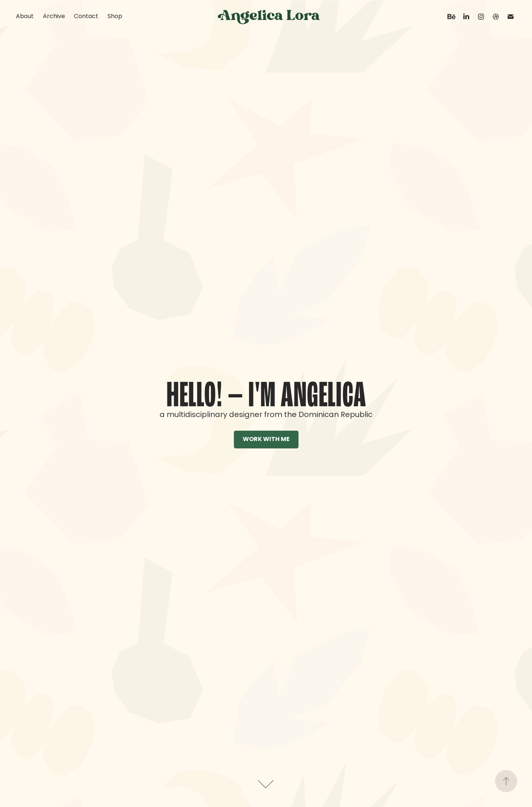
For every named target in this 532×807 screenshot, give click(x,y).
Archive (54, 17)
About (25, 17)
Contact (86, 17)
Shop (115, 17)
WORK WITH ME (266, 440)
